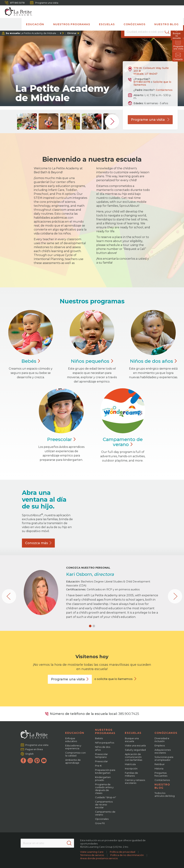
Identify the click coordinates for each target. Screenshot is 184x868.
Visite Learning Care (92, 852)
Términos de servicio (92, 855)
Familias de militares (131, 774)
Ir (61, 33)
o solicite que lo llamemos (113, 679)
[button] (90, 626)
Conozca (38, 543)
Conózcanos (134, 24)
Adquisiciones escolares (163, 751)
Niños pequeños (105, 743)
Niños (92, 361)
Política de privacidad (122, 852)
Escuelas (107, 24)
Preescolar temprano (101, 756)
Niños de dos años (103, 748)
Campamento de (123, 442)
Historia (159, 768)
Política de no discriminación (127, 855)
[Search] (169, 32)
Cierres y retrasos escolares (135, 781)
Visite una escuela (135, 745)
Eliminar (72, 33)
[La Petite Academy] (17, 12)
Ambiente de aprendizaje (73, 761)
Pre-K (98, 766)
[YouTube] (44, 761)
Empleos (160, 745)
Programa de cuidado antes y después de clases (104, 789)
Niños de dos (153, 361)
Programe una (70, 679)
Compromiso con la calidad (75, 754)
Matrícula (130, 764)
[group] (27, 121)
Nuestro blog (166, 24)
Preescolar (101, 761)
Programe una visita (44, 3)
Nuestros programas (72, 24)
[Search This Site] (47, 843)
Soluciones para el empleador (164, 758)
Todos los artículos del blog (165, 794)
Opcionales (102, 819)
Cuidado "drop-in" (106, 797)
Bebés (99, 738)
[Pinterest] (37, 761)
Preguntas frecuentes (161, 774)
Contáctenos (164, 90)
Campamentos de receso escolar (104, 804)
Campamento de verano (105, 813)
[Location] (147, 32)
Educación (35, 24)
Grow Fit (100, 823)
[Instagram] (30, 761)
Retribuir (160, 764)
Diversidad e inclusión (162, 740)
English (30, 754)
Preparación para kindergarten (105, 771)
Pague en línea (34, 749)
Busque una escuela (132, 740)
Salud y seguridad (135, 750)
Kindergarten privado (103, 779)
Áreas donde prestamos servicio (99, 858)
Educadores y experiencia (73, 747)
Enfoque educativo (71, 740)
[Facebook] (23, 761)
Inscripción (131, 768)
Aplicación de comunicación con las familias (134, 757)
